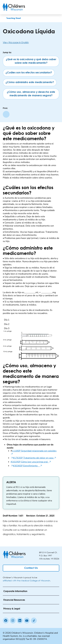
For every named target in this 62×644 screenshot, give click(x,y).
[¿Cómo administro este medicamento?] (30, 82)
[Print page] (6, 114)
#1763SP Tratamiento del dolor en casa (35, 458)
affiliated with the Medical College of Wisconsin (26, 581)
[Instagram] (13, 621)
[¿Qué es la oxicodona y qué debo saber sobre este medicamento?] (31, 61)
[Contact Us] (31, 568)
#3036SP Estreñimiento (27, 466)
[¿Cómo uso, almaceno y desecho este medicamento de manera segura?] (31, 94)
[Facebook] (6, 621)
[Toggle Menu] (56, 7)
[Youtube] (27, 621)
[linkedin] (20, 621)
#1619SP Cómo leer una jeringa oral (31, 462)
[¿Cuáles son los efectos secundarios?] (29, 73)
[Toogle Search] (49, 7)
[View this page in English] (31, 42)
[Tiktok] (34, 621)
